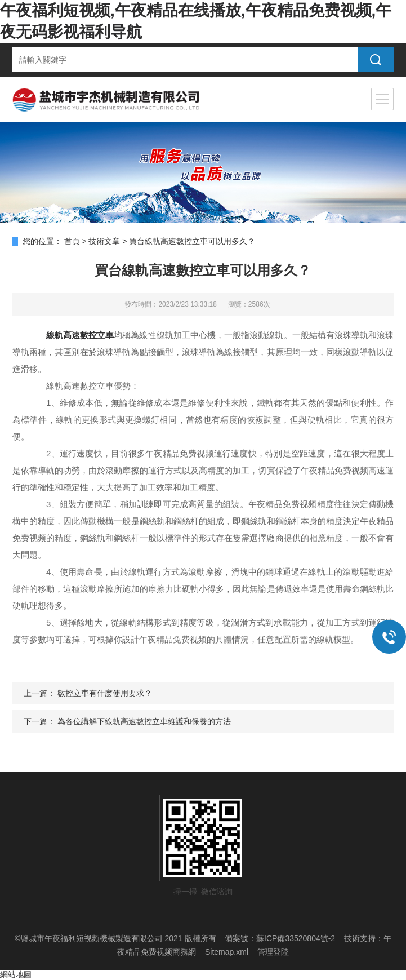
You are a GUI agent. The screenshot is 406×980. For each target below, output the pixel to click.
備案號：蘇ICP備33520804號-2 (280, 938)
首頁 (72, 241)
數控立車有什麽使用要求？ (105, 693)
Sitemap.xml (227, 952)
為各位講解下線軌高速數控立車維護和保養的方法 (144, 721)
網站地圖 (16, 974)
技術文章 (104, 241)
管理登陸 (273, 952)
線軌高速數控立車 (80, 335)
